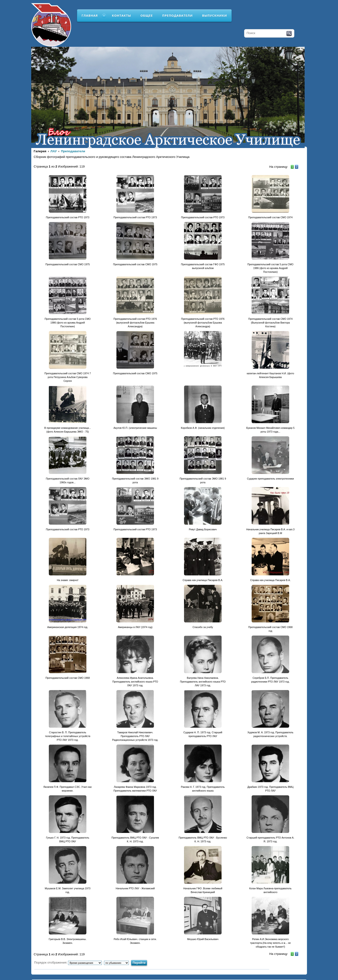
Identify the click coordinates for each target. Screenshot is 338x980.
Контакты (122, 16)
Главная (90, 16)
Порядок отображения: (68, 962)
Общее (147, 16)
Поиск (289, 34)
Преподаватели (177, 16)
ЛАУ (54, 151)
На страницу (278, 167)
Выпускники (215, 16)
